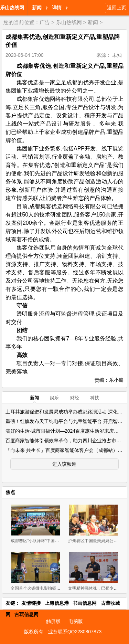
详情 (57, 8)
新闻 (37, 8)
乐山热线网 (12, 8)
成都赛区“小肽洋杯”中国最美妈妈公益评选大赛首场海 (60, 541)
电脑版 (76, 621)
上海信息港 (57, 603)
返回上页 (117, 8)
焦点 (10, 492)
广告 (45, 22)
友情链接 (31, 603)
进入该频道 (64, 464)
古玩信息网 (26, 614)
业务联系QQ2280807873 (75, 632)
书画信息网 (85, 603)
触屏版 (53, 621)
